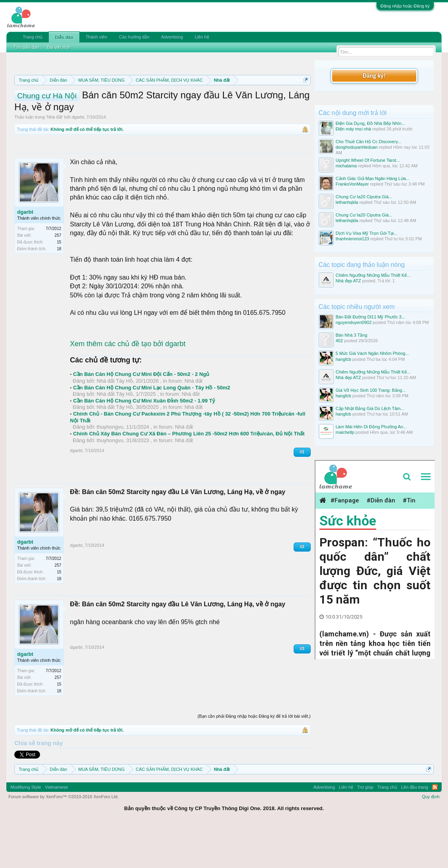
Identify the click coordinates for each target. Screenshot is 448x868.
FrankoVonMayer (352, 184)
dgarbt (78, 159)
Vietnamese (56, 829)
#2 (302, 588)
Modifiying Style (26, 829)
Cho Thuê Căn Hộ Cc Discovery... (369, 142)
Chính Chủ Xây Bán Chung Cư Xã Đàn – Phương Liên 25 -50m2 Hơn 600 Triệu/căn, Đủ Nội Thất (189, 475)
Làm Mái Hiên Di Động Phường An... (371, 427)
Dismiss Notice (304, 99)
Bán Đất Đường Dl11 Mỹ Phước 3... (370, 317)
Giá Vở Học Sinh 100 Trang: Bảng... (371, 390)
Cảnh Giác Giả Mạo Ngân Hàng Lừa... (373, 178)
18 (59, 290)
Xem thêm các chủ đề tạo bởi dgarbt (128, 385)
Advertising (172, 37)
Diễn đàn (64, 37)
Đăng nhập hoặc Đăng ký (405, 6)
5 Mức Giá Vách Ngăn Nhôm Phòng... (372, 353)
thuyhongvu (110, 468)
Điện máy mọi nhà (353, 129)
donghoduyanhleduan (357, 147)
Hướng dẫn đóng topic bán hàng (181, 108)
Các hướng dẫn (134, 37)
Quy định (431, 838)
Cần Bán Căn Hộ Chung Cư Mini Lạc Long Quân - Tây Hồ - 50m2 (152, 429)
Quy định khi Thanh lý (94, 108)
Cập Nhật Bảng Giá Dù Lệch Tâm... (370, 408)
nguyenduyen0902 (354, 322)
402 (339, 341)
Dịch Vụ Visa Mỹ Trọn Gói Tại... (367, 233)
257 (58, 277)
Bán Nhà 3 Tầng (352, 335)
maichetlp (345, 432)
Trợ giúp (365, 829)
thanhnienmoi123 (352, 239)
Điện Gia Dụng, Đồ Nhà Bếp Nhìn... (370, 123)
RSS (435, 829)
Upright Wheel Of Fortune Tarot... (368, 160)
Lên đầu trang (415, 829)
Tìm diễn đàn (26, 47)
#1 (302, 493)
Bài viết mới (58, 47)
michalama (346, 166)
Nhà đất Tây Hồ (115, 423)
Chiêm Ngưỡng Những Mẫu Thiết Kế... (373, 275)
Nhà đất (54, 159)
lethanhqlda (347, 202)
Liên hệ (202, 37)
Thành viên (96, 37)
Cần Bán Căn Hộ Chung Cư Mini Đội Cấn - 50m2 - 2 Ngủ (141, 416)
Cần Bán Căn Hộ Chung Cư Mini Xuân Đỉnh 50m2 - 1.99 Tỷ (144, 442)
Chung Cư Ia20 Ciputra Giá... (364, 197)
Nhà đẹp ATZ (348, 281)
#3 (302, 690)
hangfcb (343, 359)
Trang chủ (33, 37)
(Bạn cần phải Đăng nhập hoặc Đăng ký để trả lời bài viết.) (254, 757)
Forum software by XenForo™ (63, 838)
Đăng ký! (374, 76)
